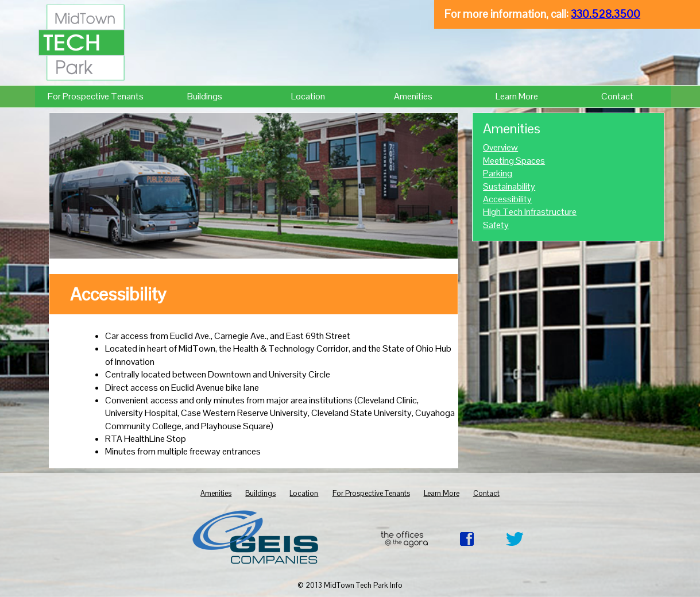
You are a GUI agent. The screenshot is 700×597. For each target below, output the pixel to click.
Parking (498, 173)
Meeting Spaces (514, 161)
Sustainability (509, 186)
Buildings (205, 96)
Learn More (517, 96)
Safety (496, 225)
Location (308, 96)
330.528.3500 (606, 14)
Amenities (413, 96)
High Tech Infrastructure (530, 212)
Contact (617, 96)
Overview (500, 147)
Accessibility (507, 199)
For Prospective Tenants (96, 96)
